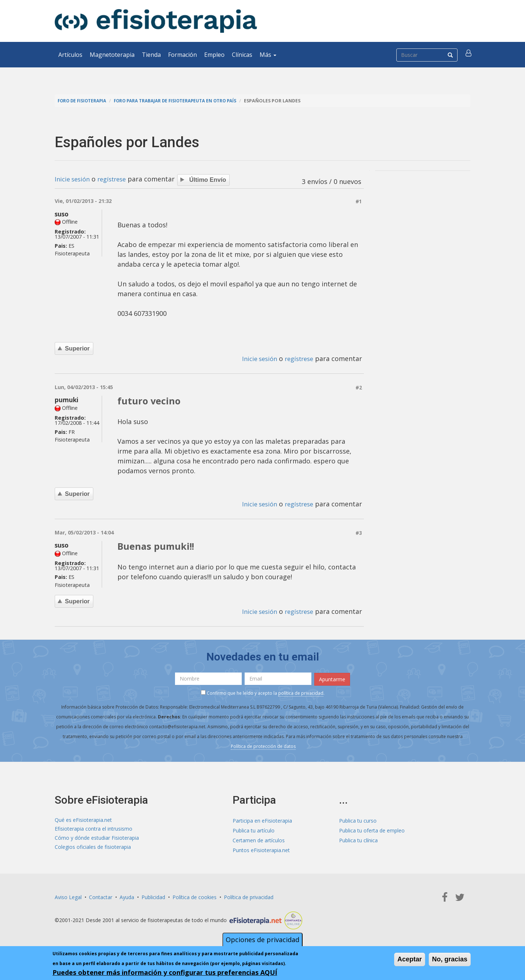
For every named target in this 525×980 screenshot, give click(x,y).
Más (268, 55)
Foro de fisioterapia (84, 101)
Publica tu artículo (254, 829)
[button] (469, 55)
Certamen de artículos (259, 839)
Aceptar (410, 960)
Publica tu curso (358, 819)
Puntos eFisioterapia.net (261, 849)
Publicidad (153, 896)
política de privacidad (301, 692)
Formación (182, 55)
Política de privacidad (249, 896)
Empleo (214, 55)
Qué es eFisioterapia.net (83, 819)
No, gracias (450, 960)
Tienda (151, 55)
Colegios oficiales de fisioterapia (93, 849)
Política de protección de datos (263, 745)
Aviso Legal (68, 896)
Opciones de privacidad (262, 940)
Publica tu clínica (358, 839)
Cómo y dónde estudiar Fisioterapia (97, 839)
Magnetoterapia (112, 55)
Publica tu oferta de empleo (372, 829)
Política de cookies (195, 896)
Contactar (101, 896)
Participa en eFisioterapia (262, 819)
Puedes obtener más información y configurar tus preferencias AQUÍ (165, 973)
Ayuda (127, 896)
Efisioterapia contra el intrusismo (94, 829)
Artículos (70, 55)
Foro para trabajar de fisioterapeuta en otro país (185, 101)
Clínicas (242, 55)
